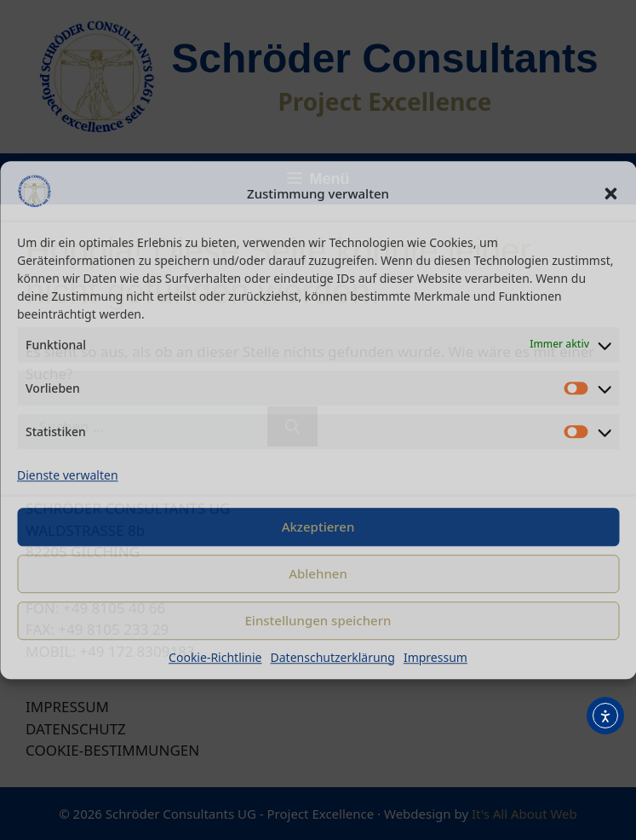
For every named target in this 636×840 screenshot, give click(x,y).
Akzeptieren (318, 526)
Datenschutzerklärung (333, 657)
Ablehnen (318, 573)
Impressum (435, 657)
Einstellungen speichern (318, 620)
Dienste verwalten (68, 475)
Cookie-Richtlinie (215, 657)
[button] (610, 194)
